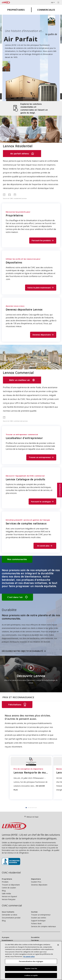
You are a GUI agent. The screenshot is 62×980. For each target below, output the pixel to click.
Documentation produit (11, 918)
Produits (5, 882)
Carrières (35, 940)
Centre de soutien (9, 888)
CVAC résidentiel (11, 873)
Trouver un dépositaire (11, 885)
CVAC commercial (12, 905)
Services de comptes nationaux (43, 926)
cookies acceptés (31, 975)
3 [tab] (30, 808)
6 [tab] (36, 808)
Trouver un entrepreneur (41, 915)
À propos (6, 937)
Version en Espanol (9, 896)
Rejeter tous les (31, 968)
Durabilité (35, 937)
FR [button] (52, 2)
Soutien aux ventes (39, 918)
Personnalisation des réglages (31, 961)
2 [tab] (28, 808)
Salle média (6, 894)
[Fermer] (58, 945)
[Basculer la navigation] (58, 2)
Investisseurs (7, 940)
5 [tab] (34, 808)
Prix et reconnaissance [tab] (18, 697)
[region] (31, 960)
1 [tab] (26, 808)
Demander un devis (10, 915)
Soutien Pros (36, 882)
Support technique (38, 921)
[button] (60, 490)
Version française (9, 899)
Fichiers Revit (36, 923)
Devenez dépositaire (39, 885)
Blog (4, 891)
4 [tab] (32, 808)
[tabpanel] (31, 755)
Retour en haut (31, 817)
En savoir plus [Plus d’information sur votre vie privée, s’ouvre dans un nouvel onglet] (29, 956)
